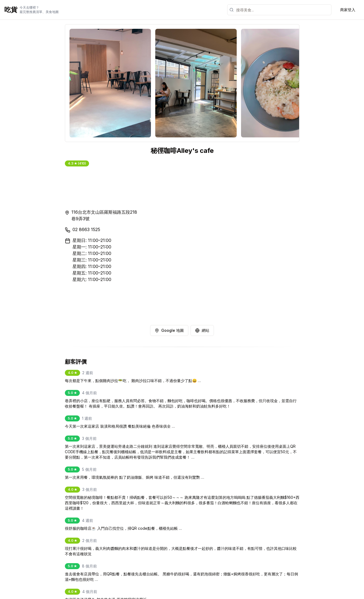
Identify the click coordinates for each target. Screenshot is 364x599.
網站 (202, 330)
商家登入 (348, 10)
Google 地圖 (169, 330)
